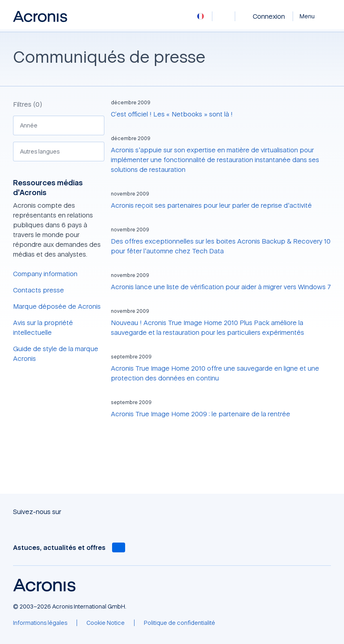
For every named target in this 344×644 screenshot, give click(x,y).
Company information (45, 274)
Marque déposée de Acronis (57, 306)
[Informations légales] (40, 623)
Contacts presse (39, 290)
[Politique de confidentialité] (180, 623)
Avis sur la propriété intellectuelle (43, 327)
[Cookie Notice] (106, 623)
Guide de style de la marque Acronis (56, 354)
